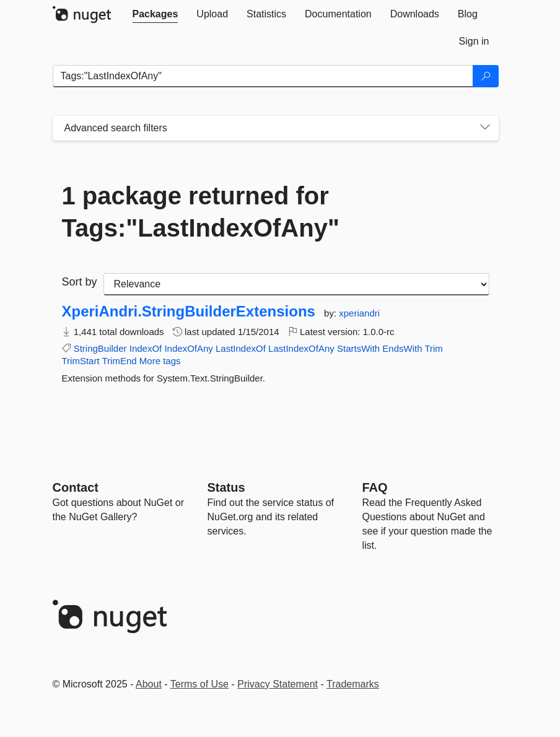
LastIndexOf (241, 348)
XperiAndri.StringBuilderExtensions (189, 312)
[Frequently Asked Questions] (375, 487)
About (149, 684)
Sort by (80, 282)
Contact (76, 487)
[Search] (486, 76)
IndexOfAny (188, 348)
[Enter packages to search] (263, 76)
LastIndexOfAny (301, 348)
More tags (160, 361)
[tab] (155, 14)
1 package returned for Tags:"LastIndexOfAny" (201, 212)
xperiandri (359, 313)
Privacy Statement (278, 684)
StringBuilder (100, 348)
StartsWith (358, 348)
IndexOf (146, 348)
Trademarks (353, 684)
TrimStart (81, 361)
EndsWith (402, 348)
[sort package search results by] (296, 284)
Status (226, 487)
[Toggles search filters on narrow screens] (485, 128)
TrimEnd (120, 361)
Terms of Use (199, 684)
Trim (433, 348)
